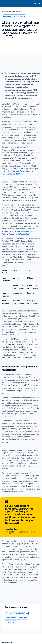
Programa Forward (19, 171)
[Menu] (39, 4)
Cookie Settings (7, 642)
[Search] (35, 4)
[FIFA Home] (6, 4)
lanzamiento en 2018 (11, 174)
